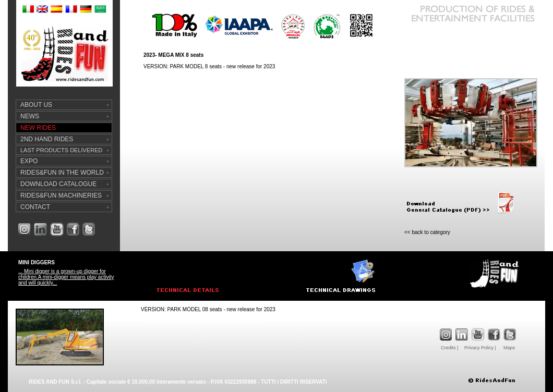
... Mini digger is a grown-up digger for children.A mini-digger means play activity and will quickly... (66, 277)
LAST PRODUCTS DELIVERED (62, 150)
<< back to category (427, 232)
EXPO (29, 161)
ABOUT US (36, 105)
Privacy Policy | (480, 348)
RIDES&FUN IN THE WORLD (62, 173)
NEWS (30, 116)
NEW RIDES (38, 128)
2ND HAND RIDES (47, 139)
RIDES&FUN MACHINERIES (61, 195)
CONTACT (35, 207)
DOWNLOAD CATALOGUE (58, 184)
